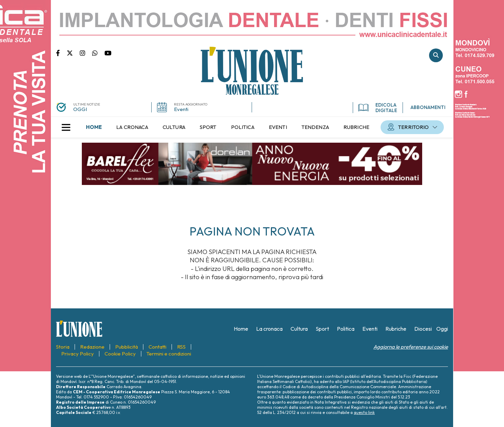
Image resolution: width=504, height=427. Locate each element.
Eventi (181, 109)
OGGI (80, 109)
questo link (364, 412)
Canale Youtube (108, 53)
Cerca (436, 55)
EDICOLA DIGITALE (378, 108)
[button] (66, 127)
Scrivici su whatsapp (98, 53)
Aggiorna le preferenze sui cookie (411, 347)
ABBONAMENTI (428, 107)
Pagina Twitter (73, 53)
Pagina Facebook (61, 53)
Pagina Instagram (86, 53)
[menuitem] (94, 127)
